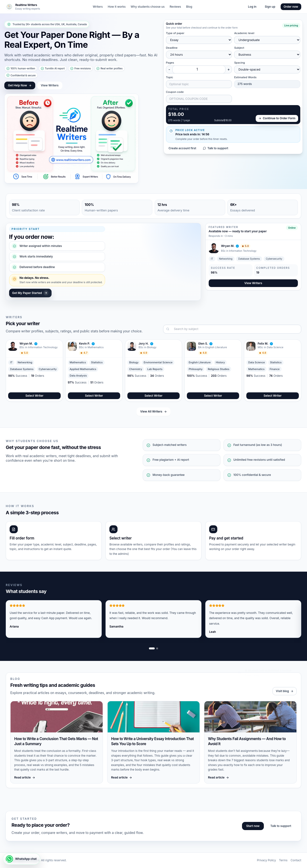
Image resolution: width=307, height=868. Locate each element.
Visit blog (285, 691)
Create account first (182, 148)
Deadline (172, 48)
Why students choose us (148, 7)
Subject (239, 48)
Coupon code (175, 92)
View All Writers (153, 411)
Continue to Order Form (277, 118)
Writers (98, 7)
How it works (117, 7)
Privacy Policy (266, 860)
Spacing (239, 63)
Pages (170, 63)
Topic (170, 77)
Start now (253, 826)
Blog (189, 7)
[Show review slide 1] (152, 648)
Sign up (270, 7)
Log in (252, 7)
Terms (283, 860)
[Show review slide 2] (157, 648)
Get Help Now (20, 85)
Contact (296, 860)
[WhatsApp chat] (22, 859)
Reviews (175, 7)
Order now (291, 7)
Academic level (244, 33)
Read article (25, 777)
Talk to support (216, 148)
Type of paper (175, 33)
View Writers (50, 85)
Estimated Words (245, 77)
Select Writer (34, 396)
